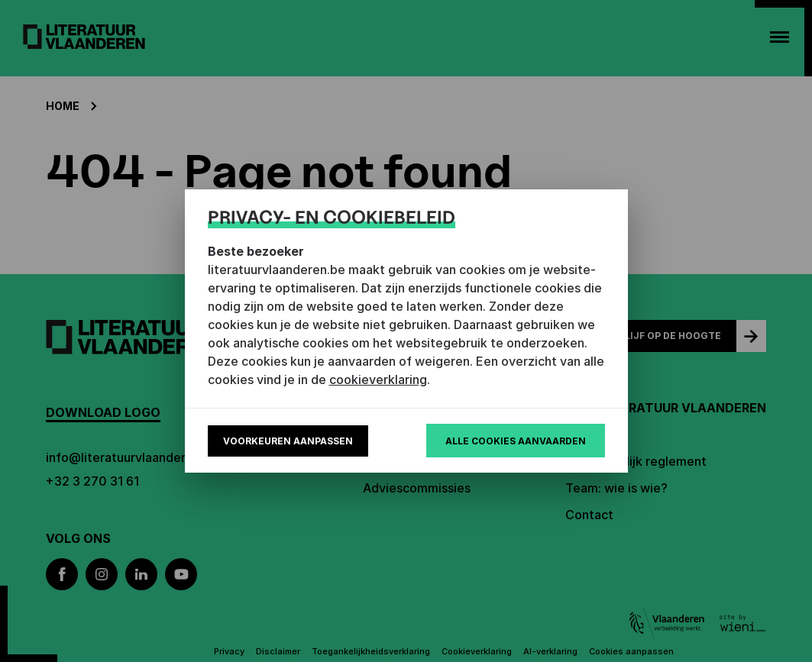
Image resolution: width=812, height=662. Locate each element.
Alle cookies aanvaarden (516, 441)
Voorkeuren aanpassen (288, 441)
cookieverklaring (378, 379)
